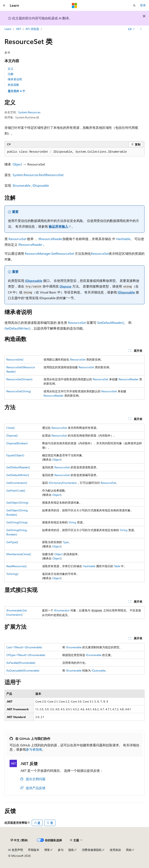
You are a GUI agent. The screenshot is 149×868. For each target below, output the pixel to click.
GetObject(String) (17, 502)
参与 (61, 850)
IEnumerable (21, 185)
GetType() (12, 542)
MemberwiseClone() (19, 554)
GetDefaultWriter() (18, 328)
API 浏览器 (32, 29)
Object (17, 164)
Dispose (66, 286)
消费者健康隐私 (92, 850)
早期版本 (34, 850)
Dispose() (12, 435)
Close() (10, 428)
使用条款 (115, 850)
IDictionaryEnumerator (63, 483)
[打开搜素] (134, 6)
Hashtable (123, 239)
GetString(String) (17, 522)
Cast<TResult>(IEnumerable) (24, 647)
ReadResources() (16, 566)
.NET (18, 29)
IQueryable (98, 670)
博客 (47, 850)
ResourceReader (128, 379)
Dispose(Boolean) (17, 443)
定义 (11, 69)
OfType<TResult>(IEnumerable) (26, 655)
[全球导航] (4, 6)
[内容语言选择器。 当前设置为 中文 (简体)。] (19, 840)
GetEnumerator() (17, 483)
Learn (8, 29)
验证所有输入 (58, 226)
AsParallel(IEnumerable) (21, 663)
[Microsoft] (74, 6)
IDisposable (41, 185)
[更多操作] (141, 29)
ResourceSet (17, 239)
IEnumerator (62, 610)
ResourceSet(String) (19, 391)
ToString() (12, 574)
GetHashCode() (16, 490)
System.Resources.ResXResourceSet (38, 175)
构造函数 (13, 85)
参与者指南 (34, 749)
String (72, 522)
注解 (11, 74)
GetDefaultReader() (111, 323)
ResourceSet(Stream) (19, 379)
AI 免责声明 (16, 850)
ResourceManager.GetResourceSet (49, 253)
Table (117, 566)
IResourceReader (50, 239)
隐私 (71, 850)
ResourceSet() (15, 359)
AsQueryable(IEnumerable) (23, 670)
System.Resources (29, 112)
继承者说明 (15, 79)
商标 (129, 850)
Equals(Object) (15, 455)
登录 (143, 5)
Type (66, 542)
